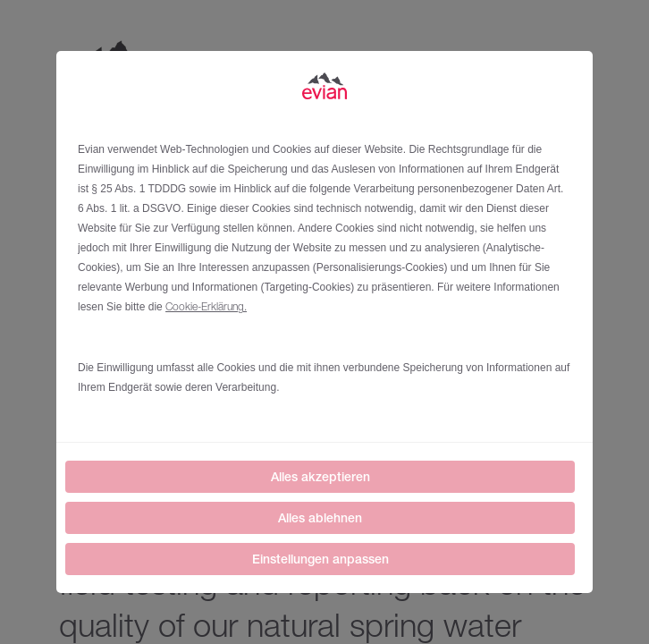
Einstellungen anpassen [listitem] (320, 559)
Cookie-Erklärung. (206, 306)
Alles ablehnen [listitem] (320, 518)
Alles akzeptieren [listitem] (320, 477)
